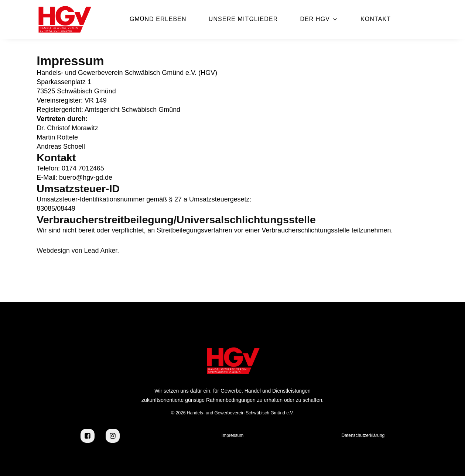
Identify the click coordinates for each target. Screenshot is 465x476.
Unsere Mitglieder (243, 19)
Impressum (232, 435)
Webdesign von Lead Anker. (78, 251)
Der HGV (315, 19)
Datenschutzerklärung (363, 435)
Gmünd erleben (158, 19)
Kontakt (376, 19)
